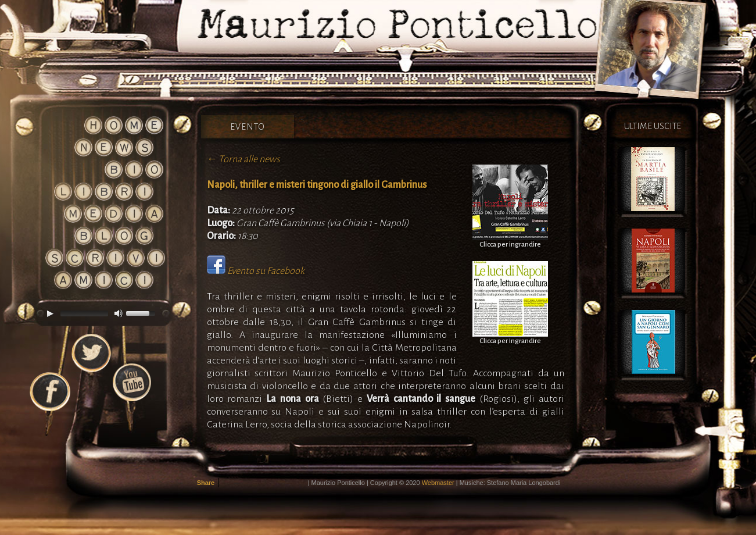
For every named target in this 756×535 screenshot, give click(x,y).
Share (206, 483)
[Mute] (119, 313)
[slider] (84, 313)
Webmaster (438, 483)
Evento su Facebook (266, 271)
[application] (101, 313)
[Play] (50, 313)
